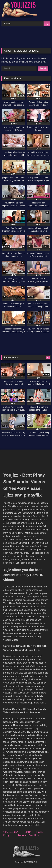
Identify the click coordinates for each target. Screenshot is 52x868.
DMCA (28, 832)
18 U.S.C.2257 (11, 832)
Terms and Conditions (29, 835)
